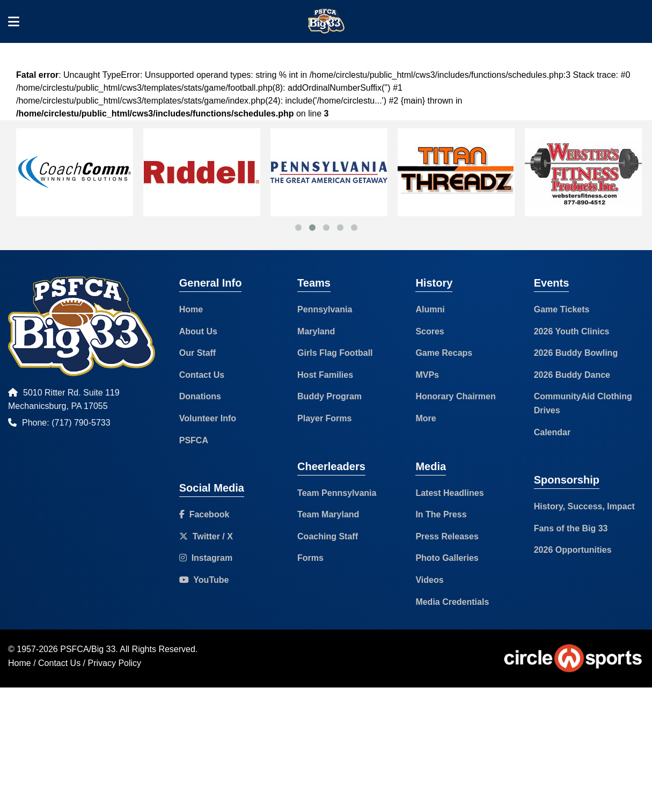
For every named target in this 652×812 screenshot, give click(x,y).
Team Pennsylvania (337, 493)
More (426, 418)
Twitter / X (206, 536)
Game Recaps (444, 353)
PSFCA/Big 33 (88, 649)
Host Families (325, 375)
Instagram (206, 558)
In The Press (441, 514)
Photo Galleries (447, 558)
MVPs (427, 375)
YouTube (204, 580)
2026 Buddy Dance (572, 375)
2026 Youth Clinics (572, 331)
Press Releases (447, 536)
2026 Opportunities (573, 550)
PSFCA (194, 440)
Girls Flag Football (335, 353)
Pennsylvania (325, 309)
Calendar (552, 432)
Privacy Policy (115, 663)
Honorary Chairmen (455, 396)
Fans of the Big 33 (571, 528)
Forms (310, 558)
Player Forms (324, 418)
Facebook (204, 514)
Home (191, 309)
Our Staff (197, 353)
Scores (430, 331)
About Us (198, 331)
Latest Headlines (449, 493)
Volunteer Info (208, 418)
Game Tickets (562, 309)
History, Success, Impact (584, 506)
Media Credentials (452, 602)
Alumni (430, 309)
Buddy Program (329, 396)
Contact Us (202, 375)
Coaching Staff (328, 536)
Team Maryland (328, 514)
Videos (429, 580)
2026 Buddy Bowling (576, 353)
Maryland (316, 331)
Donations (200, 396)
